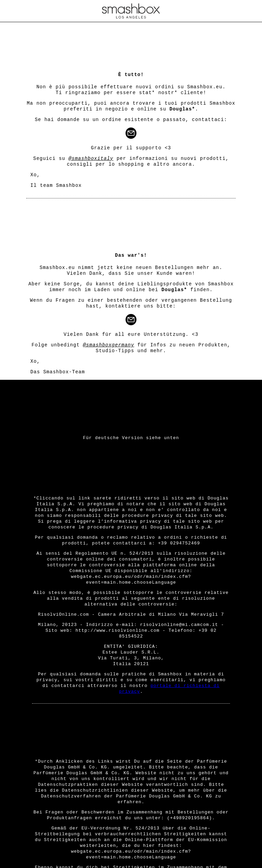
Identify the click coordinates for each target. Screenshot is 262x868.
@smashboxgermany (108, 345)
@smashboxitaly (91, 159)
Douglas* (182, 109)
